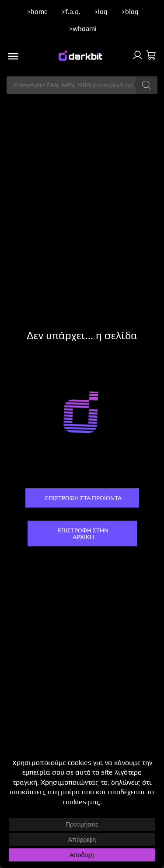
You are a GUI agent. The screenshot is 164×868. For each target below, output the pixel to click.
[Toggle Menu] (13, 56)
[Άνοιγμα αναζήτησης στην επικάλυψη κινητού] (82, 85)
